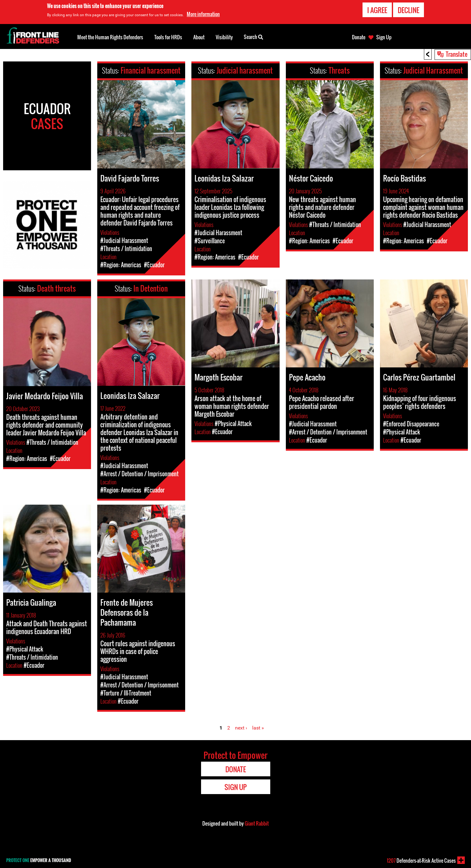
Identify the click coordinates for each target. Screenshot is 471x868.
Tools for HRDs (168, 37)
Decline (409, 10)
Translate (457, 54)
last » (258, 728)
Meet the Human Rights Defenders (110, 37)
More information (203, 14)
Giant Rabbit (257, 823)
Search (253, 36)
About (199, 37)
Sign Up (384, 37)
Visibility (224, 37)
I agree (377, 10)
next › (241, 728)
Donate (359, 37)
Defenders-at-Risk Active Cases (421, 861)
